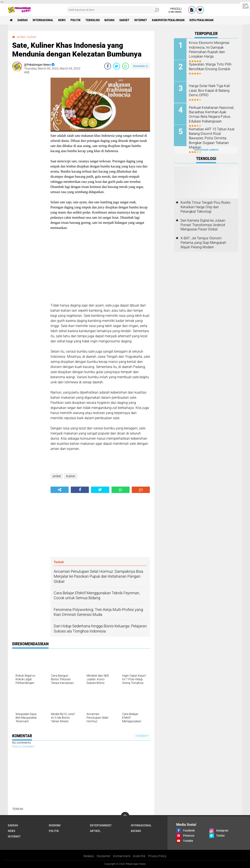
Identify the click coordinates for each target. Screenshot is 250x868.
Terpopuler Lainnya (206, 150)
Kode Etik (139, 856)
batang (110, 20)
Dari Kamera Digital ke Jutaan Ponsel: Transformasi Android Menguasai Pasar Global (203, 225)
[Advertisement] (29, 142)
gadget (125, 20)
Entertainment (101, 825)
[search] (113, 10)
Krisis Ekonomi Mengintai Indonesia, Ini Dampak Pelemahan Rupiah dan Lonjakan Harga (208, 49)
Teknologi (93, 20)
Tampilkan (142, 736)
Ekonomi (55, 825)
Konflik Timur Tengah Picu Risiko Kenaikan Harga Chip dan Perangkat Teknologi (205, 207)
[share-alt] (60, 490)
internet (141, 20)
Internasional (43, 20)
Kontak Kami (122, 856)
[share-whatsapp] (126, 66)
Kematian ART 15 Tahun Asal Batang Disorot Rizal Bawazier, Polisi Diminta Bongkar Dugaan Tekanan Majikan (212, 135)
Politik (76, 20)
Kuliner (32, 37)
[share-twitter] (117, 66)
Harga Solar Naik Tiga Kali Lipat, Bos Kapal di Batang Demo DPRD (209, 90)
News (62, 20)
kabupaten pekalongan (169, 20)
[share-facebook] (108, 66)
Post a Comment (23, 746)
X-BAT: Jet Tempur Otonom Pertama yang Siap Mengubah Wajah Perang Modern (203, 242)
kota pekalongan (202, 20)
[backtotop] (125, 816)
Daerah (23, 20)
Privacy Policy (157, 856)
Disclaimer (104, 856)
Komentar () (141, 66)
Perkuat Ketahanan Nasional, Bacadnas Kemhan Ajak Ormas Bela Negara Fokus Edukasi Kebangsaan (211, 114)
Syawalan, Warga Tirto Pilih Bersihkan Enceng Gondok (210, 66)
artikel (21, 37)
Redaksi (89, 856)
